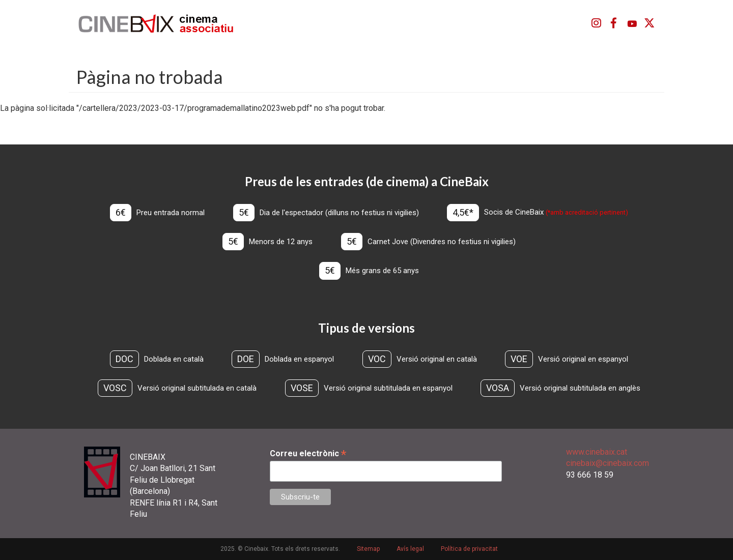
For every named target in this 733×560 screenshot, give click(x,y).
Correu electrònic (308, 453)
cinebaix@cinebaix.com (608, 463)
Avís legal (410, 549)
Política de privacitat (469, 549)
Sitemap (368, 549)
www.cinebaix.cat (597, 452)
